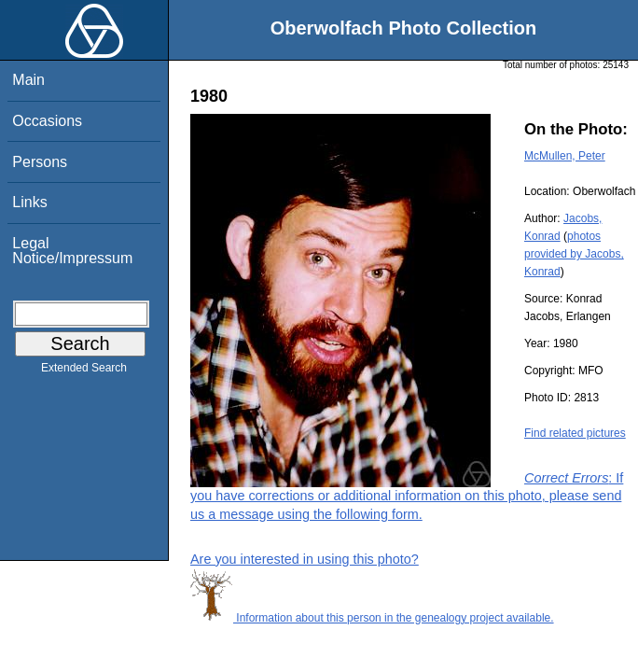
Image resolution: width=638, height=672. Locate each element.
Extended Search (84, 371)
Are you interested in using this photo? (305, 559)
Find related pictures (575, 433)
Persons (40, 162)
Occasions (47, 121)
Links (29, 202)
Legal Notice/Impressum (72, 251)
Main (28, 80)
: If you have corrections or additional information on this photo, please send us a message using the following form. (407, 496)
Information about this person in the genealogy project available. (372, 618)
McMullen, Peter (565, 156)
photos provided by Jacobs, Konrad (574, 254)
